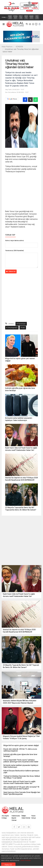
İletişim (24, 816)
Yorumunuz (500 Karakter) (14, 250)
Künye (34, 818)
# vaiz (23, 328)
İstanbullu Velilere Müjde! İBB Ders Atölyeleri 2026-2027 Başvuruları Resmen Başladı (20, 702)
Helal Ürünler (26, 818)
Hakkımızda (16, 816)
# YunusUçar (21, 324)
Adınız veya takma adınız (14, 240)
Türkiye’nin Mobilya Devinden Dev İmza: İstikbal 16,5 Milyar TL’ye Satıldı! (22, 777)
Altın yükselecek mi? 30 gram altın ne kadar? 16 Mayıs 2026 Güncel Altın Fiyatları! (21, 788)
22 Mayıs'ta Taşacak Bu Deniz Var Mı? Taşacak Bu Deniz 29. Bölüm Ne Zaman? (21, 509)
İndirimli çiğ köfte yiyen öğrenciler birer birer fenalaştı (20, 389)
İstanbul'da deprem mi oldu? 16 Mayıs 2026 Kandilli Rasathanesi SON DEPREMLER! (21, 479)
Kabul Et (8, 865)
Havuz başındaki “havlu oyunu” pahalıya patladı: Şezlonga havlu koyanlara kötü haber (21, 761)
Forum (33, 816)
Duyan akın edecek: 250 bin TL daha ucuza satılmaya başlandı (20, 750)
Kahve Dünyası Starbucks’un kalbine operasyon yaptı (21, 772)
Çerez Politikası (25, 860)
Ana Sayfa (5, 816)
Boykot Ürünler (14, 819)
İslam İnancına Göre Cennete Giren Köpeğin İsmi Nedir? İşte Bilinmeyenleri (22, 793)
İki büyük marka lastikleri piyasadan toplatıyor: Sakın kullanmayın (19, 419)
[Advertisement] (21, 191)
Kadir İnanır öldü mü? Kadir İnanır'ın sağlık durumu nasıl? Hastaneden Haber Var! (21, 449)
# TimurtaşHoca (12, 328)
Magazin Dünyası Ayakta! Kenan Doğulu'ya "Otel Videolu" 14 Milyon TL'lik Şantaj (21, 737)
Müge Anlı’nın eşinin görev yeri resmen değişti (20, 360)
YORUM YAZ (11, 271)
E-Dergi (4, 818)
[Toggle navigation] (4, 25)
